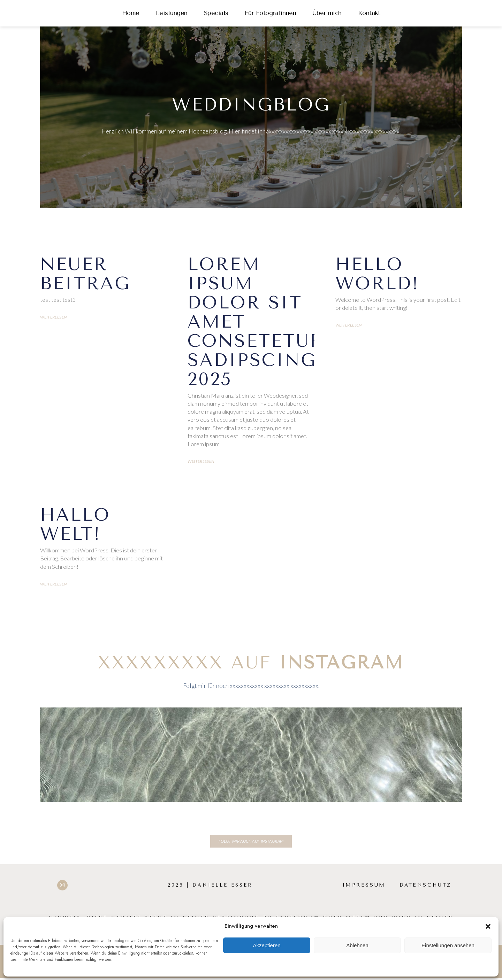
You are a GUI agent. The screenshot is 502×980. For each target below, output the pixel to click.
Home (131, 13)
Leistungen (172, 13)
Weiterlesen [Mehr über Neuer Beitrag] (53, 317)
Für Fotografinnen (271, 13)
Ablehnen (357, 945)
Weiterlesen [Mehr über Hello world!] (349, 326)
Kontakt (369, 13)
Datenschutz (425, 887)
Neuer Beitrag (85, 274)
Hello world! (377, 274)
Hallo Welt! (75, 526)
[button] (488, 926)
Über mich (327, 13)
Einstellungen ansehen (448, 945)
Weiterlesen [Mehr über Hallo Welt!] (53, 586)
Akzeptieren (267, 945)
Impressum (362, 887)
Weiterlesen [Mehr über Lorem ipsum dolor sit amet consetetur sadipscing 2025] (201, 463)
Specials (216, 13)
